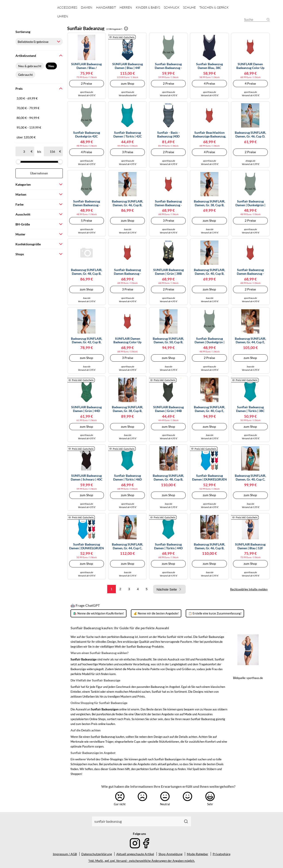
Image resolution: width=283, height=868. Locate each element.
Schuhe (189, 7)
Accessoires (67, 7)
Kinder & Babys (148, 7)
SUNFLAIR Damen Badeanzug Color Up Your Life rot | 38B (127, 341)
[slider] (18, 162)
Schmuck (172, 7)
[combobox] (137, 821)
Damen (87, 7)
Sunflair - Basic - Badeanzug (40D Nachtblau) (168, 135)
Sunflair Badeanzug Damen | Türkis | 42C (128, 134)
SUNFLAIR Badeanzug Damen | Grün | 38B (168, 272)
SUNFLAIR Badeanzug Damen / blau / (86, 66)
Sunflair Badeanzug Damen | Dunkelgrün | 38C (209, 341)
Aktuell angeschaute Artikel (135, 854)
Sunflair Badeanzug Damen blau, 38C (209, 66)
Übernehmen (39, 173)
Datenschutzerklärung (97, 854)
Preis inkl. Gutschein (124, 37)
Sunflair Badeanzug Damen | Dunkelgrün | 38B (250, 203)
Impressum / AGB (65, 854)
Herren (126, 7)
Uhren (63, 16)
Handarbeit (106, 7)
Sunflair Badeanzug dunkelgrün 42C (87, 134)
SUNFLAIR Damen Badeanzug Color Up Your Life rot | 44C (250, 66)
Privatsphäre (222, 854)
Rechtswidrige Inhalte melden (249, 589)
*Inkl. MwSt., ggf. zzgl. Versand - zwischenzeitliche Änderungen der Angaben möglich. (141, 861)
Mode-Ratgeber (198, 854)
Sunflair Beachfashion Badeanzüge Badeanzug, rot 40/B (209, 135)
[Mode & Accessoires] (33, 16)
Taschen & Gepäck (214, 7)
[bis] (52, 151)
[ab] (24, 151)
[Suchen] (186, 821)
